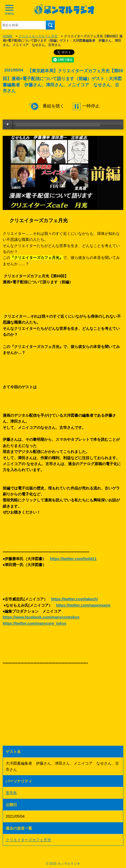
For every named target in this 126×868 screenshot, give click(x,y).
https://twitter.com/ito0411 (73, 559)
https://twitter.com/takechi (75, 599)
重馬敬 (11, 793)
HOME (8, 36)
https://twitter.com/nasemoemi (83, 605)
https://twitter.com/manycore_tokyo (35, 623)
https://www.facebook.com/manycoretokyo (41, 617)
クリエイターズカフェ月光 (38, 36)
